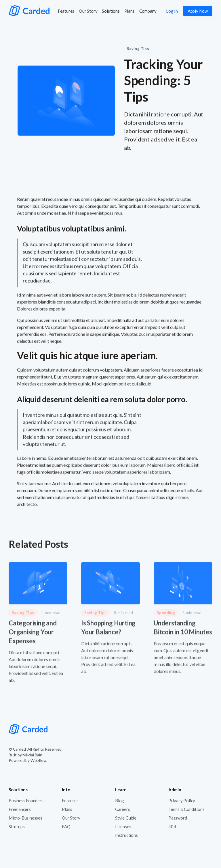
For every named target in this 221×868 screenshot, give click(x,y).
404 (172, 826)
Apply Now (198, 11)
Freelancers (20, 809)
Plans (129, 11)
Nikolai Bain (32, 755)
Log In (172, 11)
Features (66, 11)
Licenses (123, 826)
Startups (17, 826)
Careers (123, 809)
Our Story (88, 11)
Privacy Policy (182, 801)
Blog (120, 801)
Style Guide (126, 818)
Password (178, 818)
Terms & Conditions (186, 809)
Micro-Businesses (25, 818)
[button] (111, 11)
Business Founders (26, 801)
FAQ (66, 826)
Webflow (39, 760)
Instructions (126, 835)
